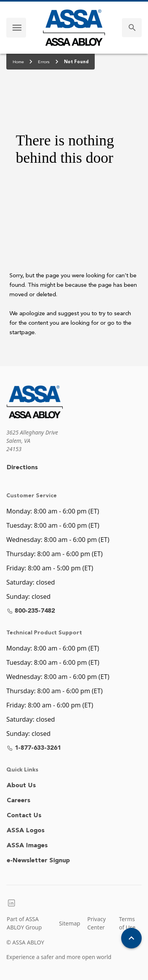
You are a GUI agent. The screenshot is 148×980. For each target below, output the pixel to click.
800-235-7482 (31, 611)
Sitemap (69, 923)
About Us (21, 786)
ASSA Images (27, 846)
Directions (22, 468)
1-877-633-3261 (34, 748)
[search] (132, 28)
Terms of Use (127, 923)
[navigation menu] (17, 28)
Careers (19, 801)
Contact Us (24, 816)
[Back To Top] (131, 938)
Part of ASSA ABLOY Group (24, 923)
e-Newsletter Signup (38, 861)
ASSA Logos (26, 831)
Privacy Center (96, 923)
